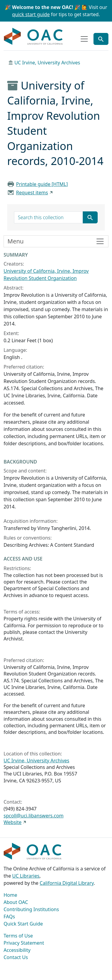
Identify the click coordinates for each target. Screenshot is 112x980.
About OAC (16, 902)
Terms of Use (18, 936)
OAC (33, 37)
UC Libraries (26, 876)
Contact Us (16, 957)
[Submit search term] (90, 217)
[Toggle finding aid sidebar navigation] (56, 241)
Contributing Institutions (31, 909)
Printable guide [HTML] (42, 184)
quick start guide (31, 14)
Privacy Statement (24, 943)
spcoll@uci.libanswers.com (34, 816)
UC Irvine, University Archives (47, 63)
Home (10, 895)
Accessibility (17, 950)
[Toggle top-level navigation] (84, 39)
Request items (32, 193)
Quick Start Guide (23, 924)
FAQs (9, 917)
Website (13, 822)
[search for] (49, 217)
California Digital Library (67, 883)
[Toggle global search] (101, 39)
